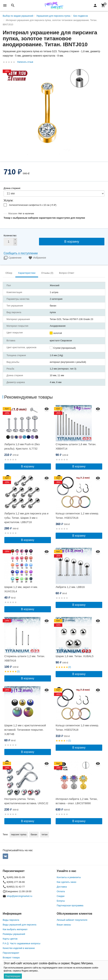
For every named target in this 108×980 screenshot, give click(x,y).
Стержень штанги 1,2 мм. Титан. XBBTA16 (25, 658)
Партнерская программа (70, 905)
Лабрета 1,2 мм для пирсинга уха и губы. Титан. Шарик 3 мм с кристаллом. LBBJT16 (26, 518)
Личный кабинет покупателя (72, 920)
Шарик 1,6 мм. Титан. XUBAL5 (75, 656)
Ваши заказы (64, 925)
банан (34, 834)
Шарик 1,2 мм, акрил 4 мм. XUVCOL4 (21, 589)
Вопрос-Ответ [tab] (67, 273)
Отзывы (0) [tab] (47, 273)
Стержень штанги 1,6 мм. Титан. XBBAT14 (76, 446)
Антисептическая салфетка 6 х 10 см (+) (33, 205)
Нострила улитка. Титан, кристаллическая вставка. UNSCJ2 (26, 801)
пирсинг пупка (19, 834)
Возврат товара (11, 958)
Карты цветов (10, 939)
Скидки (61, 896)
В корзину (72, 242)
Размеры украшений (14, 934)
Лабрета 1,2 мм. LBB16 (70, 587)
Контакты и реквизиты (69, 877)
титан (45, 834)
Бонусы (61, 901)
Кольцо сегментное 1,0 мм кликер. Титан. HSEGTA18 (77, 728)
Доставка (62, 887)
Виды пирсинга (11, 920)
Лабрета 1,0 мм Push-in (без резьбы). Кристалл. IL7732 (22, 446)
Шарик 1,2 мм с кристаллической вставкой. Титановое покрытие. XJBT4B (25, 730)
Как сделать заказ (66, 882)
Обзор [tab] (9, 273)
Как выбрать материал (15, 929)
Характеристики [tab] (27, 273)
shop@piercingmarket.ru (20, 896)
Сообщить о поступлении (21, 253)
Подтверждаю (13, 976)
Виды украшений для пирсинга (20, 925)
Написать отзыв (25, 62)
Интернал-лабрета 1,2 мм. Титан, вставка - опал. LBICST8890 (77, 801)
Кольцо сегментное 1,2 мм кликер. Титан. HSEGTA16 (77, 516)
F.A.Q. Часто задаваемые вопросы (21, 943)
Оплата (61, 891)
